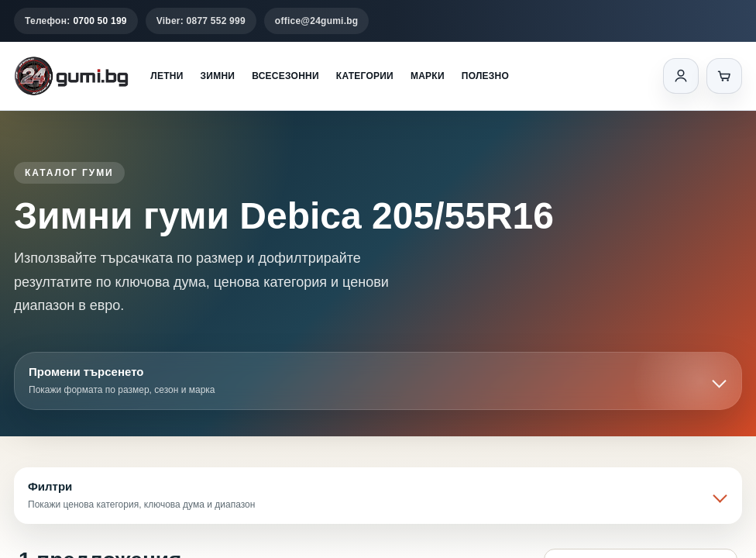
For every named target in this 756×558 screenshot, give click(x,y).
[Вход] (681, 76)
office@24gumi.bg (317, 21)
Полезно (485, 76)
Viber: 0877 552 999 (201, 21)
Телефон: (76, 21)
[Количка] (724, 76)
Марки (428, 76)
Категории (365, 76)
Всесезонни (285, 76)
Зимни (218, 76)
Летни (167, 76)
